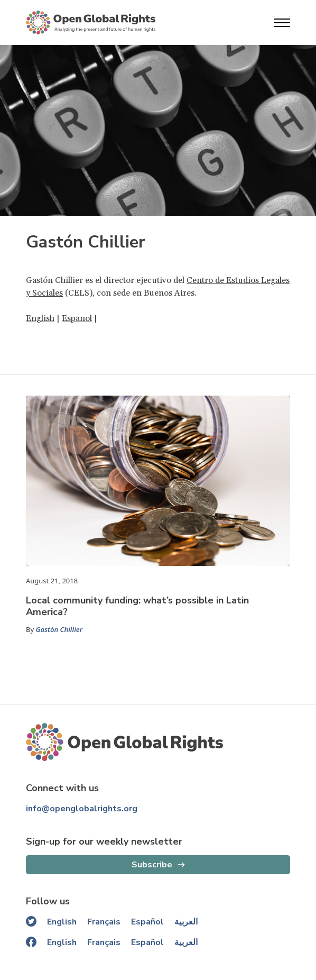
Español (147, 922)
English (40, 318)
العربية (186, 922)
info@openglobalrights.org (82, 809)
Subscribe (152, 865)
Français (104, 922)
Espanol (77, 318)
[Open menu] (282, 23)
